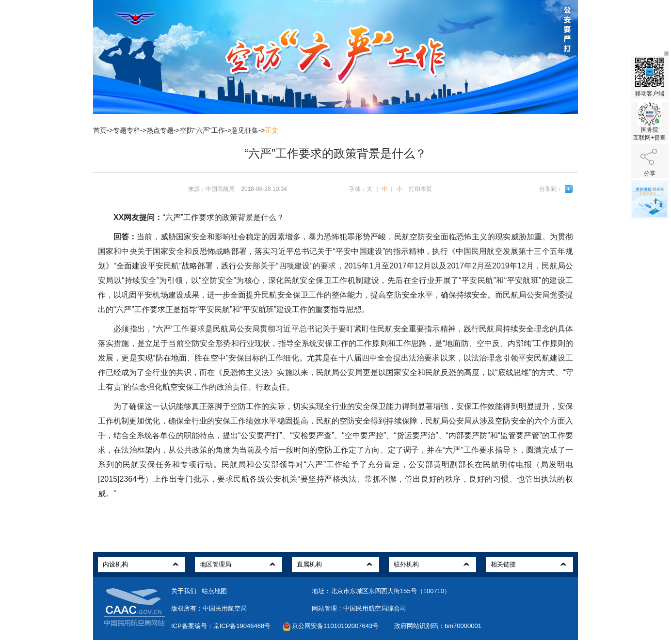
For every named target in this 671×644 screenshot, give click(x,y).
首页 (100, 130)
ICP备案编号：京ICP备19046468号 (221, 626)
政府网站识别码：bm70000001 (438, 626)
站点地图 (214, 591)
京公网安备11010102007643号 (335, 626)
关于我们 (184, 591)
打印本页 (420, 189)
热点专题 (160, 130)
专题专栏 (127, 130)
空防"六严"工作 (203, 130)
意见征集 (245, 130)
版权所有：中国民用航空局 (209, 608)
